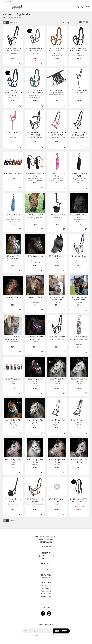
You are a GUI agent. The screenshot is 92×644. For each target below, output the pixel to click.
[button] (6, 7)
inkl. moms (8, 1)
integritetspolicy (59, 635)
